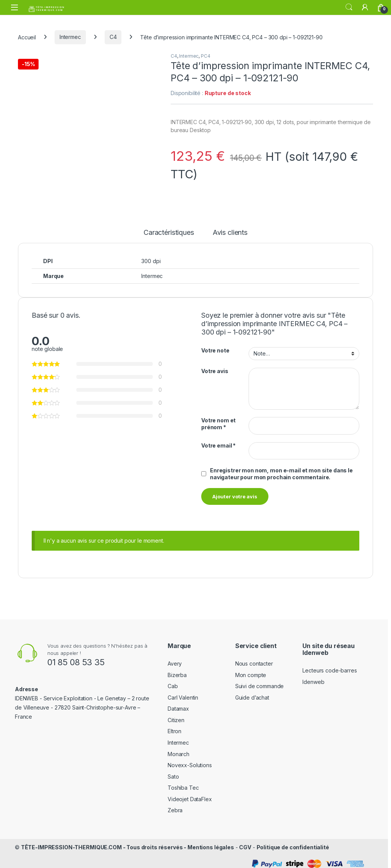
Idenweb (313, 678)
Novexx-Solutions (190, 761)
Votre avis (215, 367)
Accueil (27, 37)
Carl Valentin (183, 693)
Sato (173, 772)
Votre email (218, 441)
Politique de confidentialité (293, 843)
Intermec (70, 37)
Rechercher (349, 7)
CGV (245, 843)
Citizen (176, 716)
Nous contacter (254, 659)
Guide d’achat (252, 693)
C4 (113, 37)
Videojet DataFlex (190, 795)
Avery (175, 659)
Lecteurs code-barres (330, 666)
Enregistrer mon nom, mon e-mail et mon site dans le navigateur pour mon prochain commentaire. (281, 470)
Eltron (174, 727)
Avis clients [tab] (230, 229)
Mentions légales (211, 843)
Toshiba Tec (183, 784)
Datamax (178, 704)
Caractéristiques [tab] (169, 229)
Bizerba (177, 671)
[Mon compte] (365, 7)
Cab (173, 682)
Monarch (179, 750)
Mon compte (251, 671)
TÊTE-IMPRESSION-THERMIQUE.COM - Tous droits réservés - (104, 843)
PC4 (206, 56)
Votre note (215, 347)
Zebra (175, 806)
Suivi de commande (260, 682)
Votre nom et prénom (218, 420)
